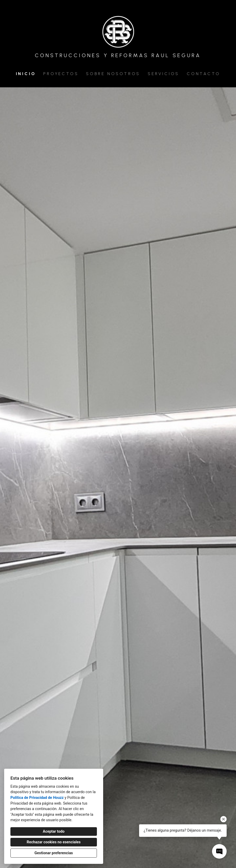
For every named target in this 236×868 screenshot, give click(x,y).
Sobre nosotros (113, 74)
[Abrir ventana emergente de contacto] (219, 851)
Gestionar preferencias (54, 853)
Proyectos (61, 74)
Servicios (163, 74)
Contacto (203, 74)
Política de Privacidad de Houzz (37, 798)
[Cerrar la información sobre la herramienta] (223, 819)
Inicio (26, 74)
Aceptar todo (54, 831)
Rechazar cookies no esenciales (54, 842)
